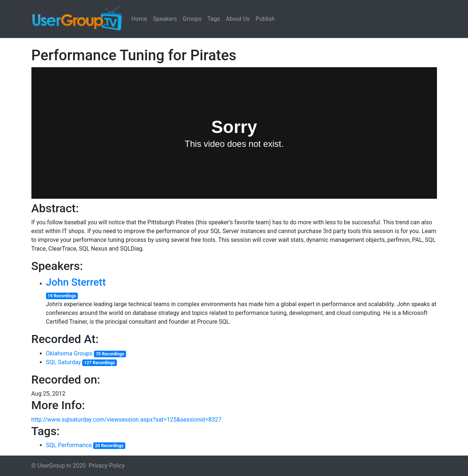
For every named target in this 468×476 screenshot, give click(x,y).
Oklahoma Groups (69, 353)
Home (139, 19)
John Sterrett (76, 282)
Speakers (165, 19)
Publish (265, 19)
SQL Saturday (64, 362)
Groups (192, 19)
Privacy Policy (107, 466)
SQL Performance (69, 445)
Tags (214, 19)
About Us (238, 19)
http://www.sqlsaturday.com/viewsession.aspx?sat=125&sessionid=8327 (127, 420)
